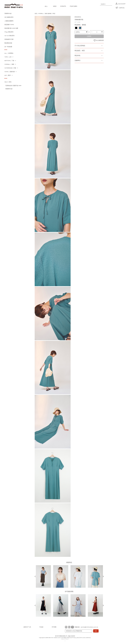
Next (103, 576)
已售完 (89, 36)
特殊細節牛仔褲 (9, 39)
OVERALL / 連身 (9, 64)
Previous (35, 576)
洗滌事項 (77, 60)
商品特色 (77, 55)
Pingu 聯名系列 (9, 32)
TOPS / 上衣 (8, 57)
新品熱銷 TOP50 (9, 25)
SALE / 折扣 (8, 82)
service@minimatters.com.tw (89, 627)
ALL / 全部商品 (9, 53)
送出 (96, 631)
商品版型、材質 (80, 50)
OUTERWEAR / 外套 (10, 68)
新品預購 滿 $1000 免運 (11, 28)
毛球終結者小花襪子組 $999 (13, 86)
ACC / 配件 (8, 75)
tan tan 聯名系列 (9, 36)
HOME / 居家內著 (10, 72)
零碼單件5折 (8, 14)
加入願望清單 (100, 40)
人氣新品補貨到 (9, 21)
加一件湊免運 (8, 47)
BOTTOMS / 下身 (9, 61)
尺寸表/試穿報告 (80, 46)
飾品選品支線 (8, 43)
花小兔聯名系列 (9, 17)
